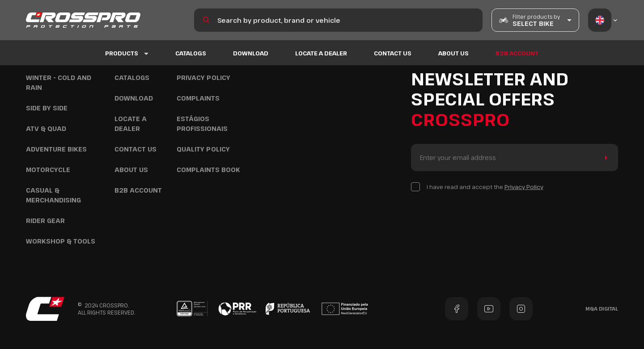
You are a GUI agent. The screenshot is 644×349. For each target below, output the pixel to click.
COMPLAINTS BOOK (208, 170)
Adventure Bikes (56, 149)
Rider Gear (45, 221)
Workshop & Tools (61, 241)
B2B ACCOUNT (517, 53)
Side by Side (47, 108)
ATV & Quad (46, 128)
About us (453, 53)
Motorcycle (48, 170)
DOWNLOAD (251, 53)
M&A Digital (602, 309)
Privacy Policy (203, 78)
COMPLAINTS (198, 98)
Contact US (393, 53)
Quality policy (203, 149)
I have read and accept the (485, 187)
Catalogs (191, 53)
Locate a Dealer (321, 53)
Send (604, 158)
